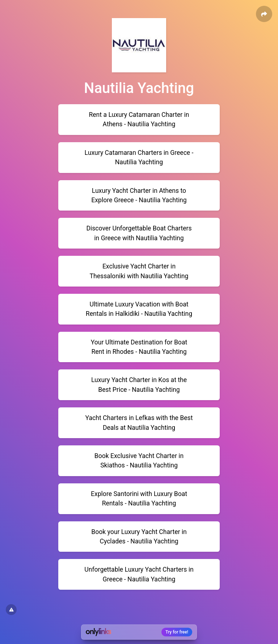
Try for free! (177, 632)
